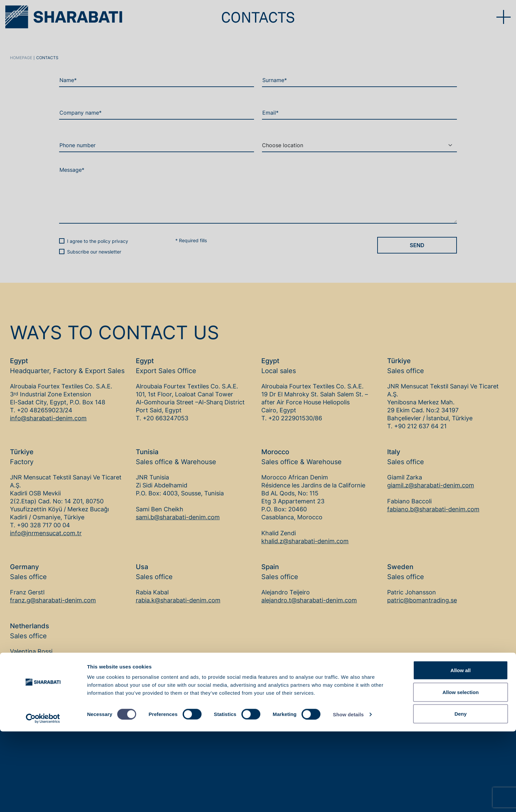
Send (417, 245)
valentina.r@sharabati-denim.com (58, 659)
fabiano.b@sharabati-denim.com (433, 509)
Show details (348, 795)
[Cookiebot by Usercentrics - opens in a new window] (43, 799)
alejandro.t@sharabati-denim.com (309, 600)
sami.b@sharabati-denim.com (178, 517)
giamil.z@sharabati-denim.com (431, 485)
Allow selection (460, 773)
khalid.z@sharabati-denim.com (305, 541)
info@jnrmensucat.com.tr (46, 533)
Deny (461, 794)
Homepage (21, 58)
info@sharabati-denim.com (48, 418)
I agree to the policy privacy (98, 241)
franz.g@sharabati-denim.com (53, 600)
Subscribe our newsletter (94, 252)
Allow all (461, 751)
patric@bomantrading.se (422, 600)
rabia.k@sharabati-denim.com (178, 600)
